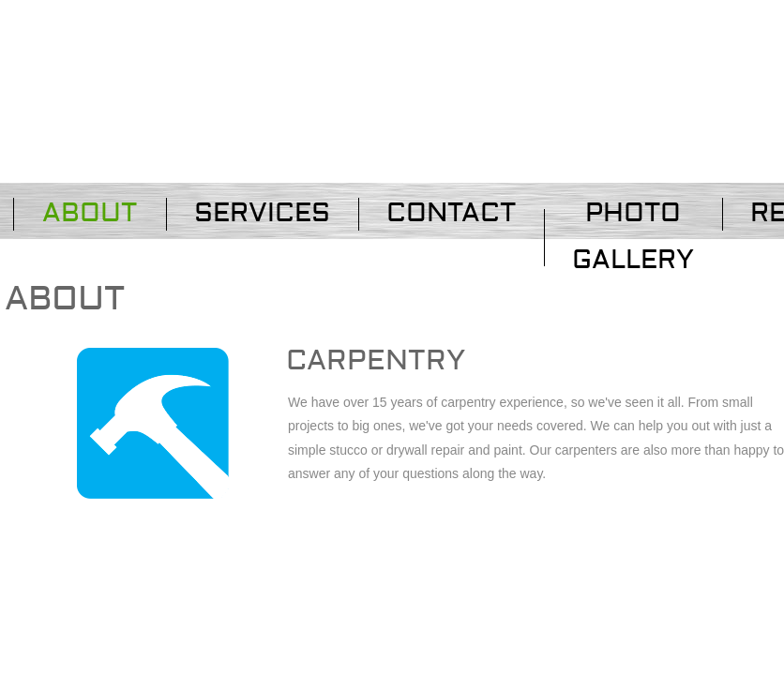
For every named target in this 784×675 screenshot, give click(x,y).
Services (262, 213)
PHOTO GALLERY (633, 237)
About (90, 213)
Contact (451, 213)
